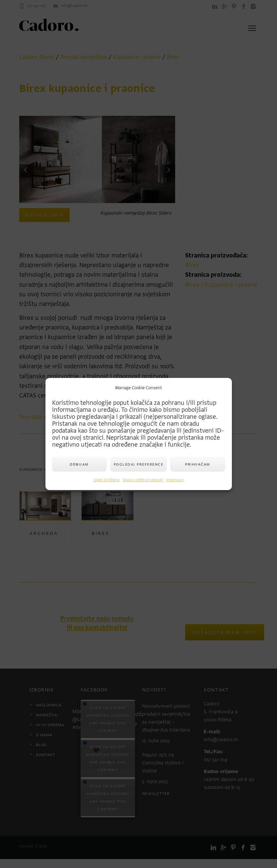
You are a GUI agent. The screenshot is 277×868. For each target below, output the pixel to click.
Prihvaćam (198, 464)
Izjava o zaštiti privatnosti (143, 480)
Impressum (175, 480)
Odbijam (79, 464)
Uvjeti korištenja (106, 480)
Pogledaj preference (139, 464)
